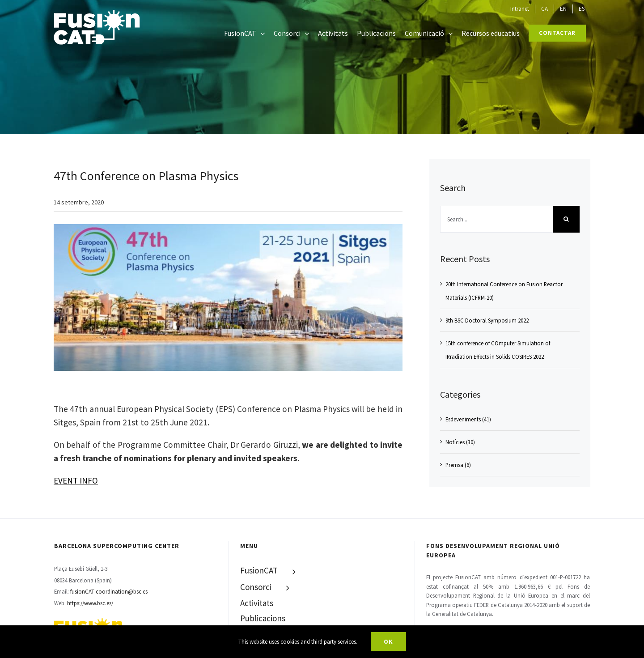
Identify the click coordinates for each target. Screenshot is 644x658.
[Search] (566, 219)
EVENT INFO (76, 480)
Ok (388, 641)
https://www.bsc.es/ (90, 603)
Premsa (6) (458, 465)
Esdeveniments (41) (468, 419)
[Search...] (496, 219)
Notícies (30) (460, 442)
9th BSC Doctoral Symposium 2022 (487, 320)
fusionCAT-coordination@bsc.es (109, 591)
